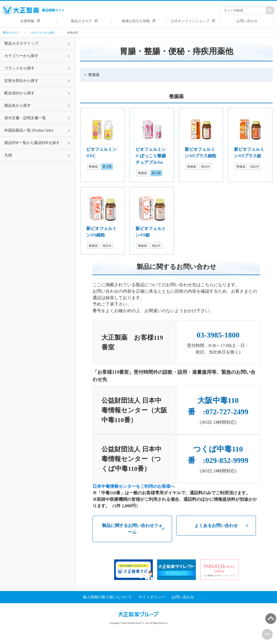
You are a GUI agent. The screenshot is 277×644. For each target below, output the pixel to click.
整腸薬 (94, 75)
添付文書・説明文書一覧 (25, 118)
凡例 (8, 155)
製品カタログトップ (21, 43)
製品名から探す (18, 106)
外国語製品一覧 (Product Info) (29, 130)
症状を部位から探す (21, 81)
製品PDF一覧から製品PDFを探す (32, 143)
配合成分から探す (19, 93)
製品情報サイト (34, 10)
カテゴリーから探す (21, 56)
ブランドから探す (19, 68)
